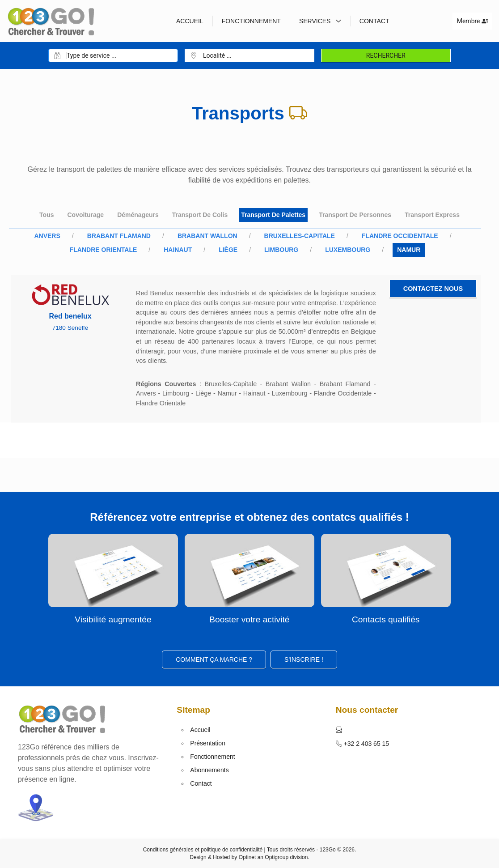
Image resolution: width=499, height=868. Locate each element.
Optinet (247, 857)
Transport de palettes (273, 215)
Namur (409, 250)
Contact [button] (374, 21)
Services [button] (320, 21)
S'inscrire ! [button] (304, 660)
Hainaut (178, 250)
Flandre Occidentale (400, 236)
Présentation (208, 743)
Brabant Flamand (119, 236)
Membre (472, 21)
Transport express (432, 215)
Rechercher (386, 55)
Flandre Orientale (104, 250)
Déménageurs (138, 215)
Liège (228, 250)
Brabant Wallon (207, 236)
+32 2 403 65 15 (366, 744)
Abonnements (209, 770)
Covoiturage (85, 215)
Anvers (47, 236)
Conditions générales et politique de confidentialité (203, 850)
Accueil (190, 21)
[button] (339, 730)
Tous (47, 215)
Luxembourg (348, 250)
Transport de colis (200, 215)
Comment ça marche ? (214, 660)
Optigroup (277, 857)
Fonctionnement (251, 21)
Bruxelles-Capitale (300, 236)
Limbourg (281, 250)
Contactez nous (433, 289)
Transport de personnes (355, 215)
